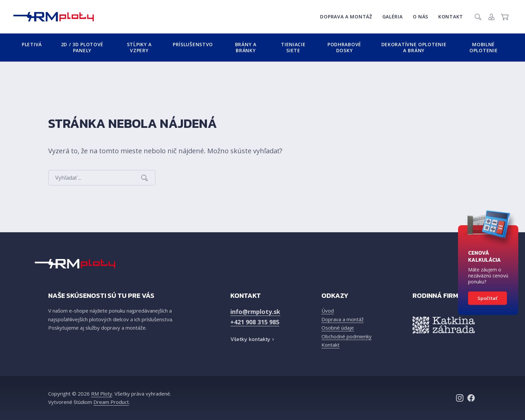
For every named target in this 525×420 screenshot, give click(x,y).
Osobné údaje (338, 328)
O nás (421, 17)
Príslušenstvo (193, 44)
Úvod (328, 311)
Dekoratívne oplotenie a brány (414, 47)
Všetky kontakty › (252, 339)
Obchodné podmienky (347, 336)
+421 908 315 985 (255, 322)
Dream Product (111, 402)
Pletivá (32, 44)
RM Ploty (102, 394)
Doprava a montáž (346, 17)
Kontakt (451, 17)
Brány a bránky (246, 47)
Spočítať (487, 298)
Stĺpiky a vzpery (139, 47)
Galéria (393, 17)
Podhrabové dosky (344, 47)
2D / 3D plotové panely (82, 47)
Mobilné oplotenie (483, 47)
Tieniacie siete (293, 47)
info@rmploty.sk (255, 312)
